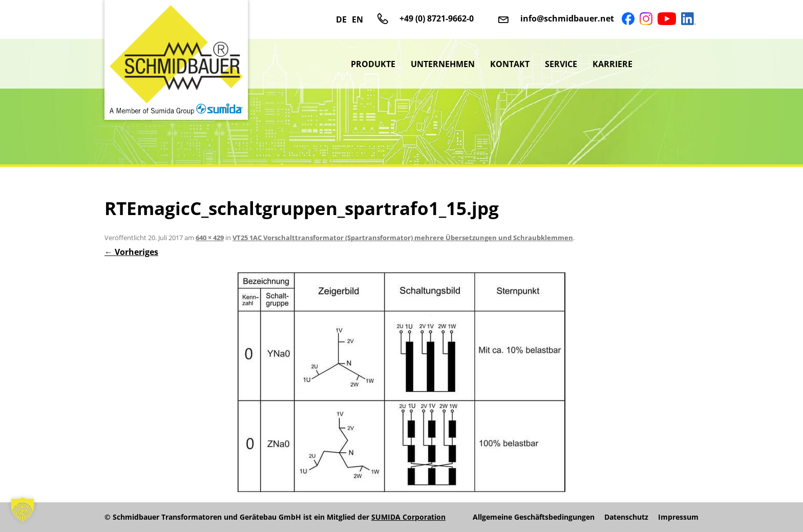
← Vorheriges (131, 252)
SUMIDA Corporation (408, 517)
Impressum (678, 517)
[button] (23, 509)
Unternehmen (443, 64)
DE (341, 19)
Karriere (612, 64)
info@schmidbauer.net (567, 18)
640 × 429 (210, 238)
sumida (669, 64)
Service (561, 64)
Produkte (373, 64)
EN (357, 19)
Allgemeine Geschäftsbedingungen (534, 517)
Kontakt (510, 64)
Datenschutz (626, 517)
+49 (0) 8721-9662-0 (437, 18)
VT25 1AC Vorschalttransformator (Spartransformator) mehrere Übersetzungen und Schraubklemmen (403, 238)
